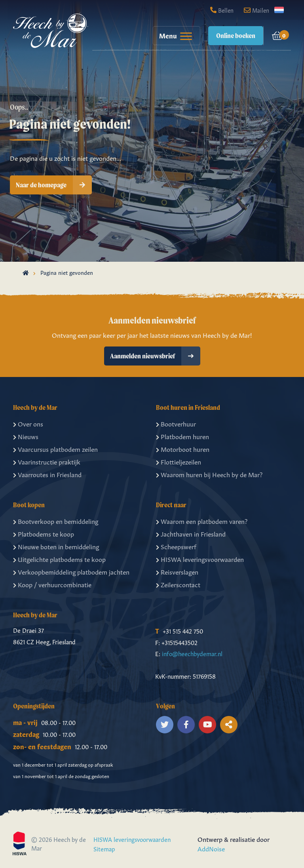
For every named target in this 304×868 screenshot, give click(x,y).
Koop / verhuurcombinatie (52, 584)
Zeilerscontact (178, 584)
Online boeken (236, 35)
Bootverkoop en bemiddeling (56, 521)
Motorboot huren (183, 449)
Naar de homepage (54, 185)
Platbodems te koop (44, 533)
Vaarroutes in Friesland (47, 474)
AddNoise (211, 848)
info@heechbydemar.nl (192, 653)
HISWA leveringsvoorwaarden (200, 559)
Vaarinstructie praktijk (47, 461)
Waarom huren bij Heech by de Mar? (209, 474)
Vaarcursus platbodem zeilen (55, 449)
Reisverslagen (177, 571)
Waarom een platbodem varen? (202, 521)
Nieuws (26, 436)
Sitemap (104, 848)
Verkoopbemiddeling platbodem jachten (71, 571)
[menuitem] (173, 36)
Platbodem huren (182, 436)
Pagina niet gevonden (67, 272)
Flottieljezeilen (179, 461)
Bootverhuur (176, 423)
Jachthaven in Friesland (191, 533)
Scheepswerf (176, 546)
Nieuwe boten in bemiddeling (56, 546)
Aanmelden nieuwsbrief (155, 356)
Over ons (28, 423)
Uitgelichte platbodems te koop (59, 559)
